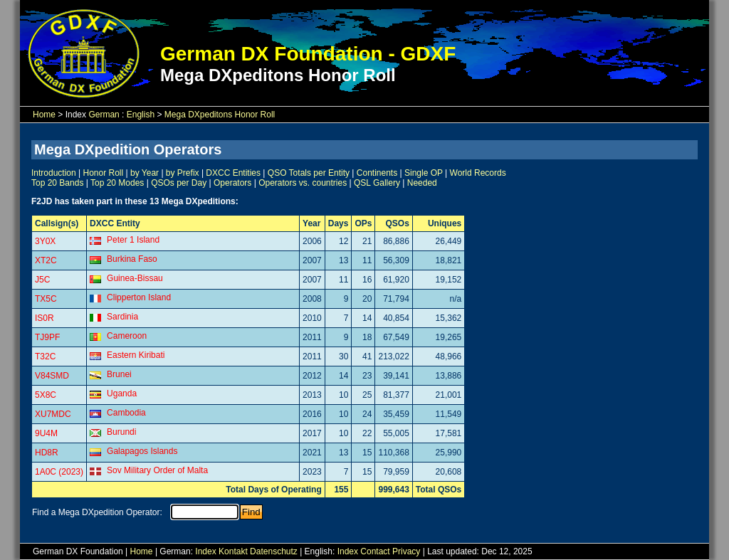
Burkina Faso (132, 259)
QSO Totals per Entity (309, 173)
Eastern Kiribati (136, 355)
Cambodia (126, 413)
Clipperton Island (139, 297)
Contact (375, 551)
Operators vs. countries (303, 183)
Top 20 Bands (57, 183)
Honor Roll (104, 173)
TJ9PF (47, 337)
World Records (478, 173)
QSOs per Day (179, 183)
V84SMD (52, 376)
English (141, 115)
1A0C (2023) (59, 472)
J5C (42, 280)
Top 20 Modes (117, 183)
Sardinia (122, 317)
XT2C (46, 260)
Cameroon (127, 336)
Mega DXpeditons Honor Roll (220, 115)
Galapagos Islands (142, 451)
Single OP (424, 173)
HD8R (47, 453)
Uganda (122, 393)
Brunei (119, 374)
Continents (377, 173)
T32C (45, 356)
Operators (232, 183)
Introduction (54, 173)
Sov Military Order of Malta (157, 470)
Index (205, 551)
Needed (422, 183)
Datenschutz (274, 551)
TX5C (46, 299)
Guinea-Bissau (135, 278)
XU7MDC (53, 414)
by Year (145, 173)
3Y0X (45, 241)
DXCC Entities (233, 173)
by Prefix (183, 173)
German (104, 115)
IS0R (44, 318)
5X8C (46, 395)
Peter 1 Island (133, 240)
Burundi (121, 432)
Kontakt (233, 551)
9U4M (46, 433)
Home (44, 115)
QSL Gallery (377, 183)
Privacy (406, 551)
